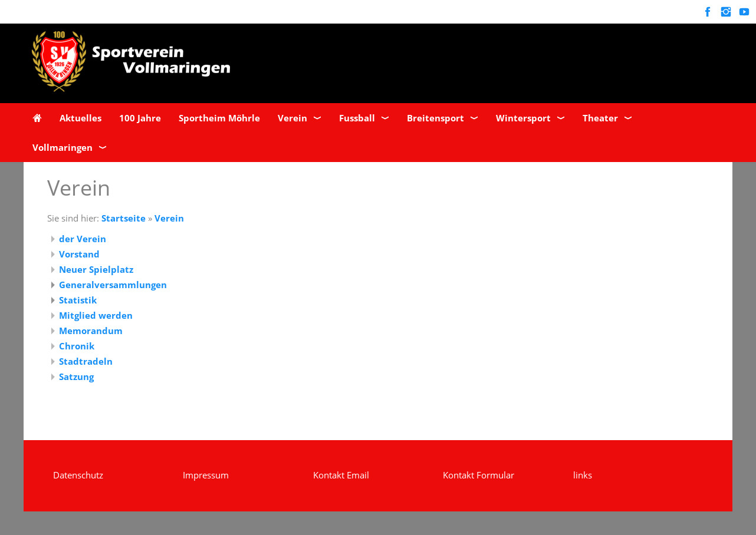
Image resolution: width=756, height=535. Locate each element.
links (583, 475)
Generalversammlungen (113, 285)
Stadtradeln (86, 361)
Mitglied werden (96, 315)
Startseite (124, 218)
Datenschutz (78, 475)
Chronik (77, 346)
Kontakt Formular (479, 475)
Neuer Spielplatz (96, 269)
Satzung (76, 377)
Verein (169, 218)
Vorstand (79, 254)
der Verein (83, 239)
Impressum (206, 475)
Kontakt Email (341, 475)
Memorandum (91, 331)
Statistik (78, 300)
